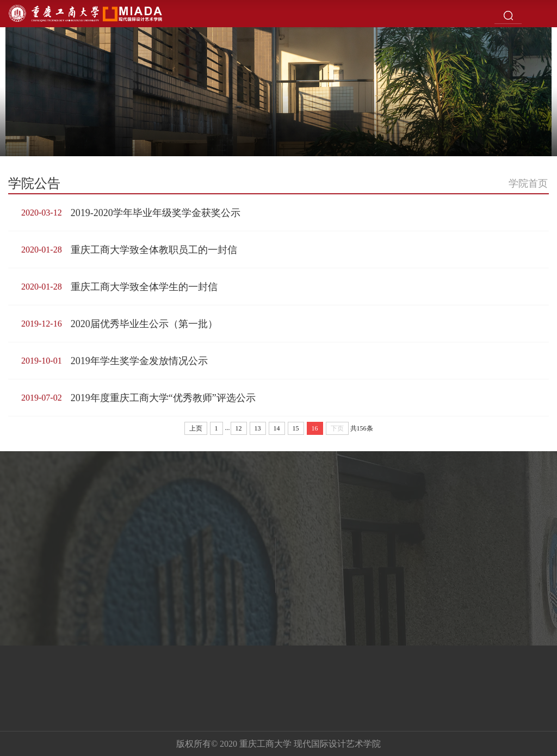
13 (258, 428)
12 (239, 428)
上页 (196, 428)
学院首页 (528, 183)
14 (277, 428)
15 (296, 428)
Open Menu (543, 14)
